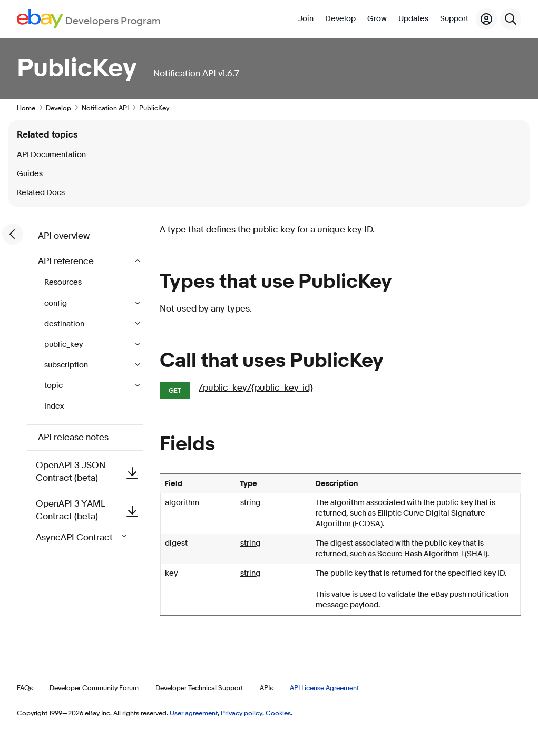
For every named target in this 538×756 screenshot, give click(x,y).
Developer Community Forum (94, 687)
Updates (413, 19)
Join (306, 19)
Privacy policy (242, 713)
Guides (30, 174)
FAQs (25, 687)
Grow (377, 19)
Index (54, 406)
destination (65, 324)
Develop (340, 19)
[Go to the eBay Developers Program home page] (89, 19)
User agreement (194, 713)
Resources (63, 282)
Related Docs (41, 193)
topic (54, 386)
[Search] (511, 19)
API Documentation (51, 155)
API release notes (73, 437)
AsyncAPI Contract (84, 537)
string (250, 503)
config (56, 303)
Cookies (278, 713)
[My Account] (486, 19)
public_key (64, 345)
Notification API (105, 108)
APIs (266, 687)
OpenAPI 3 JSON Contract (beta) (89, 472)
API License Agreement (324, 687)
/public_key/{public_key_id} (256, 388)
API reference (67, 261)
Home (26, 108)
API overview (64, 236)
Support (454, 19)
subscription (67, 365)
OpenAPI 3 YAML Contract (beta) (89, 510)
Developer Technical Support (199, 687)
